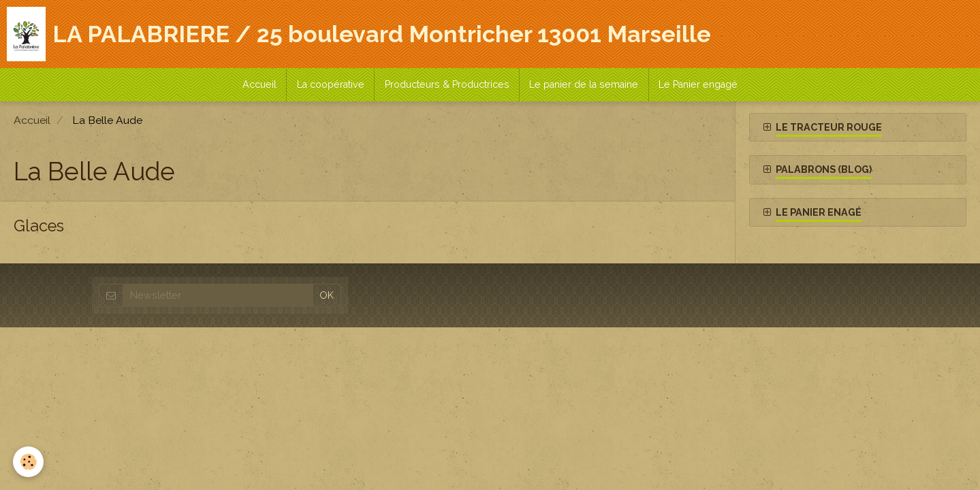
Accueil (258, 85)
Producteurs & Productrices (447, 85)
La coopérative (330, 85)
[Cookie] (29, 462)
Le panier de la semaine (585, 85)
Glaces (40, 228)
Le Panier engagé (700, 85)
